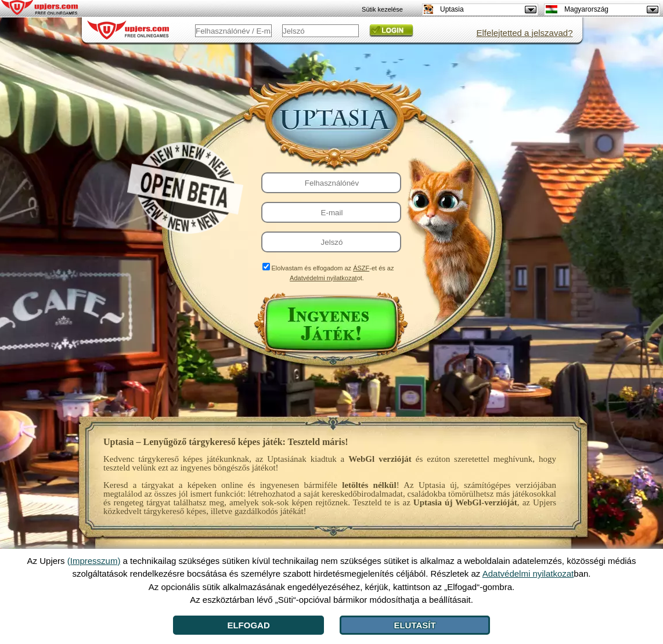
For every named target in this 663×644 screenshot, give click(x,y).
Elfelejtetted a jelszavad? (525, 33)
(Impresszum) (94, 561)
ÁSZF (361, 268)
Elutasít (415, 625)
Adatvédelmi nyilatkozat (323, 278)
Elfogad (248, 625)
